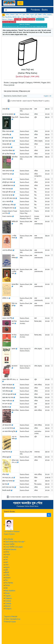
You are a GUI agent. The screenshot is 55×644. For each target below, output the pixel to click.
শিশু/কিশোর (9, 583)
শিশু (6, 580)
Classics (8, 598)
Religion (8, 609)
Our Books (9, 539)
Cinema (8, 603)
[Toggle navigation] (20, 3)
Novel (7, 593)
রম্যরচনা (8, 578)
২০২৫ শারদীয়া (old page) (14, 547)
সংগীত (7, 575)
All (3, 15)
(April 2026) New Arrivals (15, 542)
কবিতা (7, 552)
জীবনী (7, 573)
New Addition (10, 591)
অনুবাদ (7, 567)
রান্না (6, 588)
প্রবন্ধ (7, 557)
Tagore (8, 596)
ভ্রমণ (6, 562)
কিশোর (7, 585)
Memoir (8, 606)
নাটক (7, 565)
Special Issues (11, 549)
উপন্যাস (7, 555)
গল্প (6, 560)
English (46, 96)
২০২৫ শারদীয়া (10, 544)
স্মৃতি (6, 570)
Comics (8, 601)
